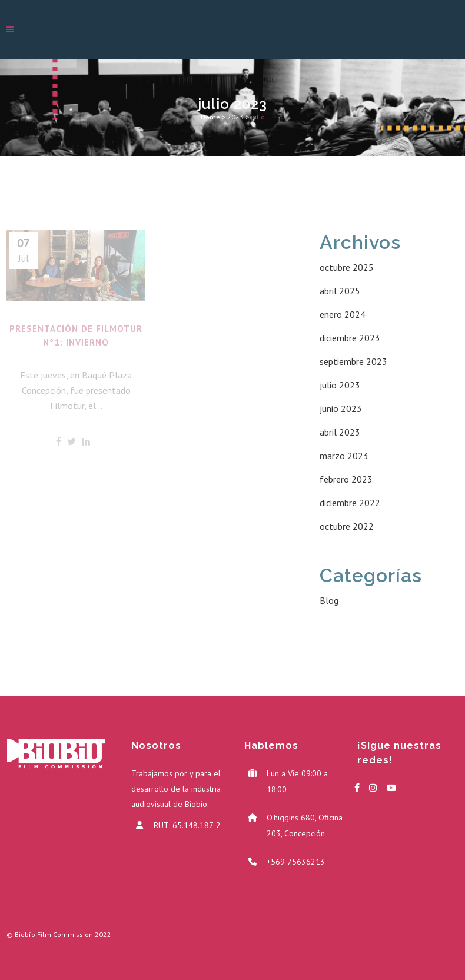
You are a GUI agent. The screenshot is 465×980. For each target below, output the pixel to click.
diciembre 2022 (350, 503)
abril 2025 (340, 291)
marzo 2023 (344, 456)
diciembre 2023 (350, 338)
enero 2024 (343, 314)
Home (210, 117)
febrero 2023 (346, 479)
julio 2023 (340, 385)
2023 (235, 117)
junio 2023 (341, 408)
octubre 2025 (347, 267)
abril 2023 (340, 432)
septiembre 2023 (353, 361)
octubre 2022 (347, 526)
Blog (329, 600)
